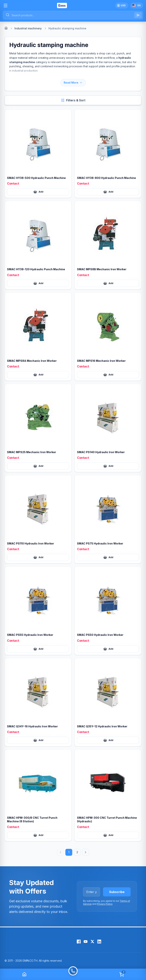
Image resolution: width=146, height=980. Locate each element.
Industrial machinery (28, 28)
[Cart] (122, 974)
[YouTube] (86, 942)
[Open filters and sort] (73, 100)
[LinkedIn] (99, 942)
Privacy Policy (105, 904)
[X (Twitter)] (92, 942)
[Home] (6, 28)
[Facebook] (79, 942)
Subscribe (117, 892)
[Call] (73, 974)
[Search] (138, 15)
